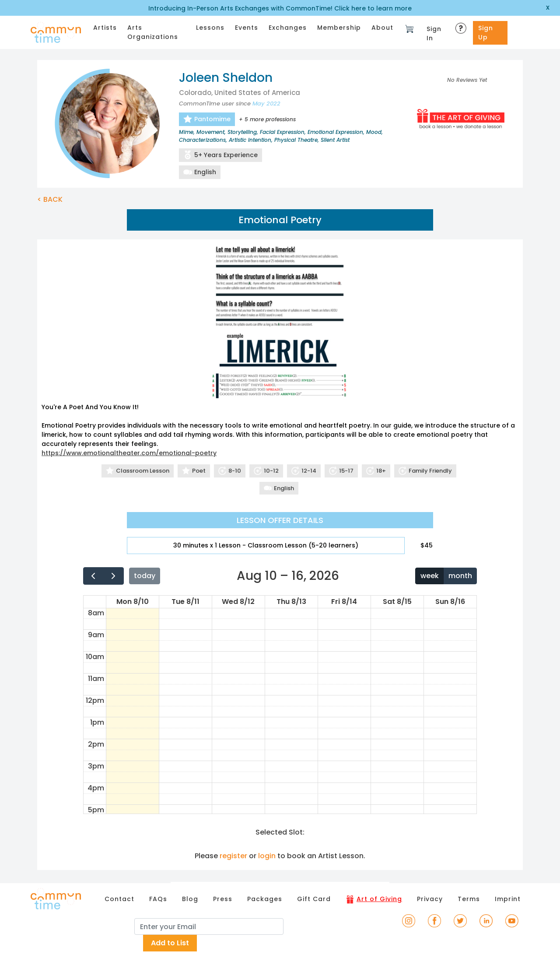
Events (247, 28)
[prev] (93, 576)
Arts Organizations (153, 32)
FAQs (158, 899)
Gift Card (314, 899)
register (233, 856)
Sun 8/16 (450, 602)
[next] (114, 576)
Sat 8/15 (397, 602)
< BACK (50, 199)
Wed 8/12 (238, 602)
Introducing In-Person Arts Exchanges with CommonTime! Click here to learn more (280, 8)
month (460, 576)
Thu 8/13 (291, 602)
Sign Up (486, 33)
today (145, 576)
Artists (105, 28)
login (267, 856)
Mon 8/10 (133, 602)
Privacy (430, 899)
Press (223, 899)
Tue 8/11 (185, 602)
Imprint (508, 899)
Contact (119, 899)
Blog (190, 899)
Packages (265, 899)
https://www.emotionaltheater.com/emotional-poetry (129, 453)
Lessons (210, 28)
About (382, 28)
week (430, 576)
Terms (469, 899)
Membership (339, 28)
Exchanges (288, 28)
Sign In (434, 33)
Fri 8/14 (344, 602)
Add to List (170, 943)
